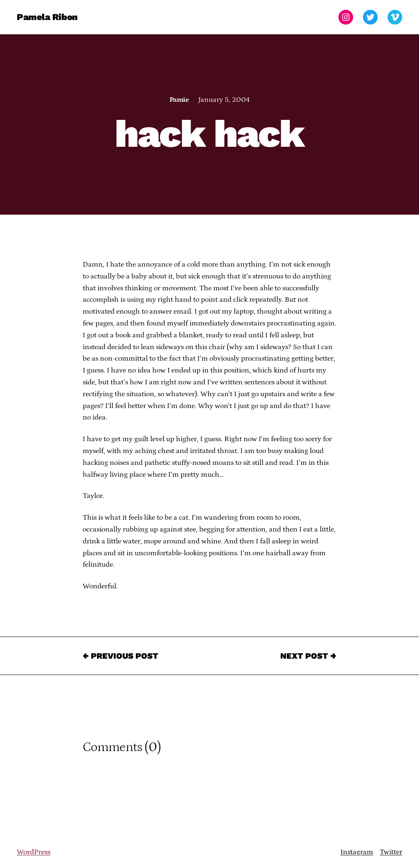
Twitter (391, 852)
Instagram (357, 852)
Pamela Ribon (47, 17)
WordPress (34, 852)
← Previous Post (121, 656)
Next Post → (308, 656)
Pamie (179, 100)
